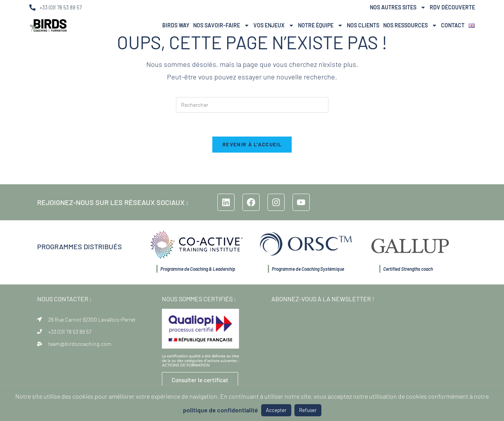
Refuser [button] (308, 410)
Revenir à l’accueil (252, 144)
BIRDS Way (176, 25)
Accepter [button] (276, 410)
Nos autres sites (398, 7)
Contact (453, 25)
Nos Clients (363, 25)
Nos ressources (410, 25)
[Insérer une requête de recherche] (252, 105)
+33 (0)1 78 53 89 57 (61, 7)
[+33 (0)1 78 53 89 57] (32, 7)
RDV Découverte (452, 7)
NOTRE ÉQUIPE (320, 25)
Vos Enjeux (274, 25)
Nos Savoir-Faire (221, 25)
